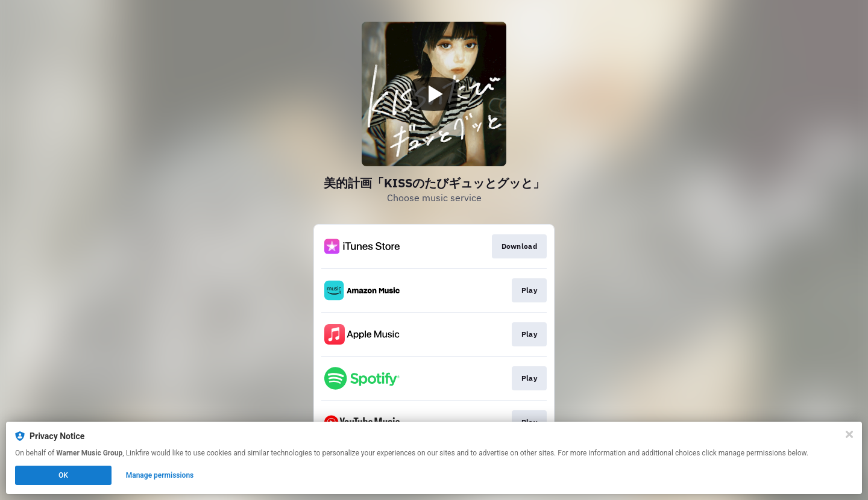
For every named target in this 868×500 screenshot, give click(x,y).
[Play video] (434, 94)
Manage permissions (160, 475)
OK (63, 475)
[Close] (849, 434)
